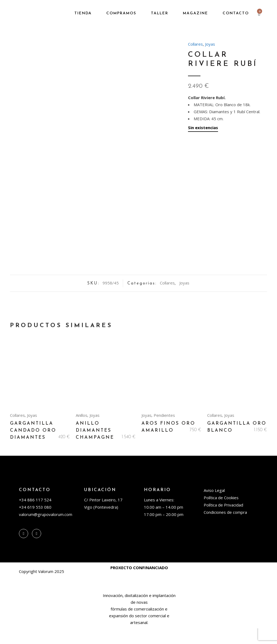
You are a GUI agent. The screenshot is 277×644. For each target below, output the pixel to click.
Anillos (82, 431)
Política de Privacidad (223, 521)
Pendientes (164, 431)
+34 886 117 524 (35, 515)
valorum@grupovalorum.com (46, 530)
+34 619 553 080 (35, 523)
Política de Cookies (221, 513)
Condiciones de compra (225, 528)
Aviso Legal (214, 506)
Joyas (210, 44)
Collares (195, 44)
